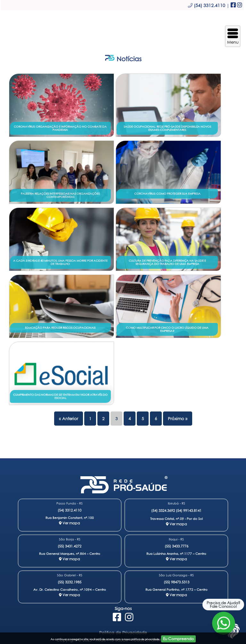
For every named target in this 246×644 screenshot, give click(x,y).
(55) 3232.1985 (70, 582)
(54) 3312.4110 (70, 510)
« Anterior (69, 419)
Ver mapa (70, 523)
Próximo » (178, 419)
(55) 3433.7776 (176, 546)
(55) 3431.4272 (70, 546)
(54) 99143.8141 (189, 510)
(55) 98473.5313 (176, 582)
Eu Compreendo (178, 639)
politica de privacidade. (145, 639)
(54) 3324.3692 (163, 510)
